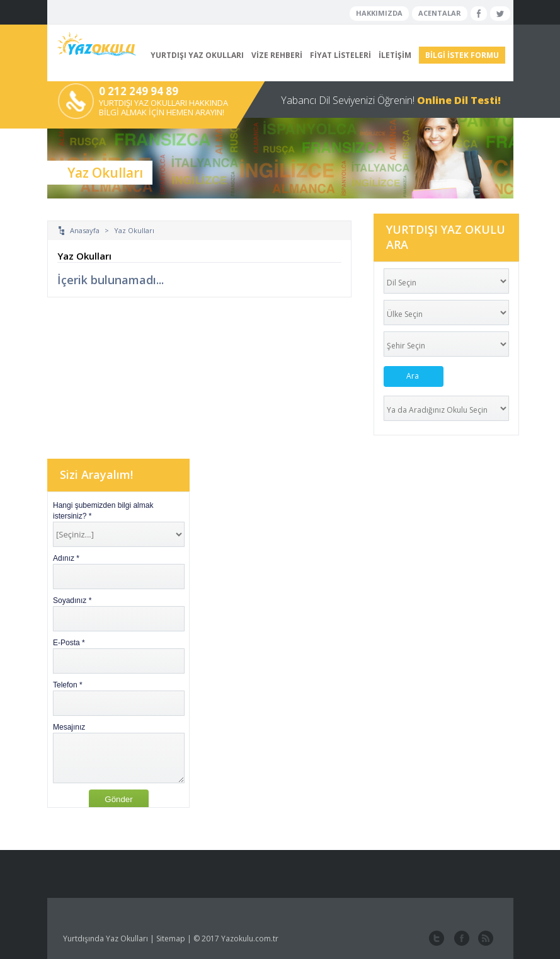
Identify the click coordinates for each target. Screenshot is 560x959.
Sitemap (171, 939)
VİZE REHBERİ (277, 55)
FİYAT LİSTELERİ (340, 55)
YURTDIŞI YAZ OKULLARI (197, 55)
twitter (437, 939)
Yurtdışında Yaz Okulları (106, 939)
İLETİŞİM (395, 55)
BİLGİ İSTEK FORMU (462, 55)
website (484, 939)
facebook (460, 939)
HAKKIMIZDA (379, 13)
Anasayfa (85, 230)
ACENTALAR (440, 13)
